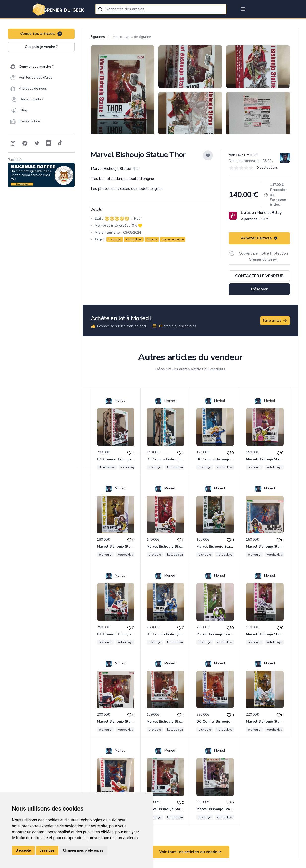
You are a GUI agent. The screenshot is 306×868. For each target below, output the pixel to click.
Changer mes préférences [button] (83, 850)
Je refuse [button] (47, 850)
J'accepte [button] (23, 850)
